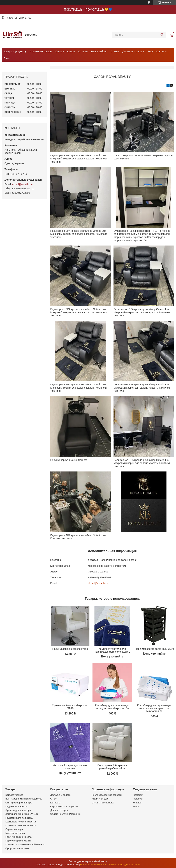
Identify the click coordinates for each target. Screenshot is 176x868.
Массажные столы (15, 833)
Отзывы (83, 51)
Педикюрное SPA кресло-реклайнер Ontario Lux (112, 767)
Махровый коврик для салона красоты (70, 767)
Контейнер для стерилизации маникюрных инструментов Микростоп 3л (154, 708)
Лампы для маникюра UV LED (22, 814)
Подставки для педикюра (19, 818)
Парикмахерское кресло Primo (70, 649)
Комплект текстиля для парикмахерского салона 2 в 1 (112, 650)
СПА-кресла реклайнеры (19, 803)
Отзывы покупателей (103, 803)
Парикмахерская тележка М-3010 (154, 649)
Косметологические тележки (21, 825)
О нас (7, 58)
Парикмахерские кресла (18, 837)
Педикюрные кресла (16, 806)
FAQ (150, 51)
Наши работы (99, 51)
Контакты (162, 51)
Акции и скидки (100, 799)
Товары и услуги (13, 51)
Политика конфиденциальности (124, 865)
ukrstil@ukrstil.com (99, 583)
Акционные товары (41, 51)
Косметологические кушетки (21, 822)
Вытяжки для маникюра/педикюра (24, 799)
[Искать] (162, 35)
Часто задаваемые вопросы (107, 795)
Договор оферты (59, 810)
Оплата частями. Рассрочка (65, 814)
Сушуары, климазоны (17, 848)
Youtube (137, 803)
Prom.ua (103, 861)
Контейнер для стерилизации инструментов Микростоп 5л (112, 707)
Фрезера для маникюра (18, 810)
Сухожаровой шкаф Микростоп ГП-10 (70, 707)
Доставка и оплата (133, 51)
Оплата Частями (65, 51)
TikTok (136, 806)
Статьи (115, 51)
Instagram (138, 795)
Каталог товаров (14, 795)
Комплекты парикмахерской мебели (25, 844)
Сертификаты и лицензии (64, 806)
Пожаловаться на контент (93, 865)
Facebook (138, 799)
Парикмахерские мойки (18, 841)
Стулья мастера (14, 829)
